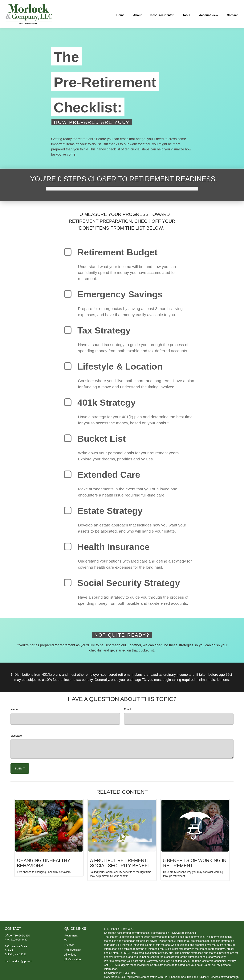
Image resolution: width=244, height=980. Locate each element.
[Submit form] (20, 767)
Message (16, 734)
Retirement (71, 934)
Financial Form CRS (121, 927)
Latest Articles (73, 948)
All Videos (70, 953)
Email (127, 707)
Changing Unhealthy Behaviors (44, 861)
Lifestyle (69, 943)
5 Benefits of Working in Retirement (195, 861)
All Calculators (73, 957)
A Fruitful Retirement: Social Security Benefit (121, 861)
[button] (117, 13)
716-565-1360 (22, 934)
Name (14, 707)
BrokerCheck (188, 931)
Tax (67, 938)
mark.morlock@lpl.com (19, 959)
